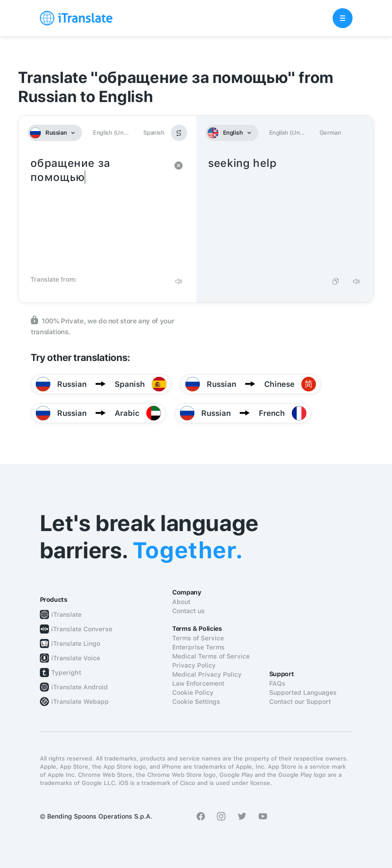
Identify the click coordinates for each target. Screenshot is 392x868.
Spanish (154, 133)
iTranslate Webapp (80, 702)
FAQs (277, 683)
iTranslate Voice (76, 658)
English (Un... (111, 133)
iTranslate (66, 614)
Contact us (189, 611)
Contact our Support (300, 702)
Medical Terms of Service (211, 656)
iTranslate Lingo (76, 644)
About (181, 602)
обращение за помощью (98, 213)
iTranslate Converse (82, 629)
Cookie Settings (196, 702)
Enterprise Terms (198, 647)
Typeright (66, 673)
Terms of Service (198, 638)
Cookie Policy (193, 692)
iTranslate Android (80, 687)
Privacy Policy (194, 665)
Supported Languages (303, 692)
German (330, 133)
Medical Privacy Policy (207, 674)
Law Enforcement (198, 683)
